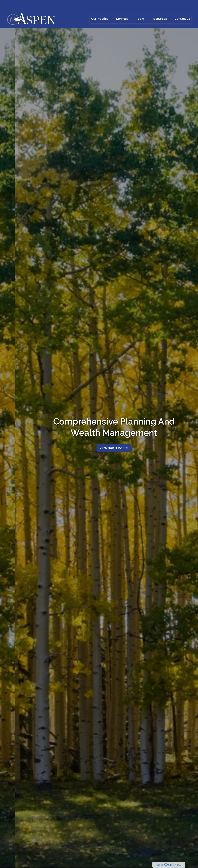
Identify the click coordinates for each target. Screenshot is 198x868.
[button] (100, 9)
